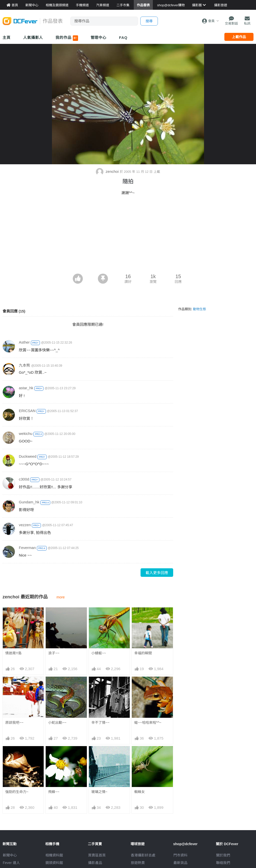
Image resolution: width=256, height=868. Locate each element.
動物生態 (200, 309)
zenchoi (108, 171)
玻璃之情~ (99, 755)
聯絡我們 (223, 863)
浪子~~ (54, 653)
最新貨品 (180, 863)
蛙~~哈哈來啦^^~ (148, 723)
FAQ (123, 37)
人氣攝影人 (33, 37)
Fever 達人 (11, 863)
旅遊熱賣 (138, 863)
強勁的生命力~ (17, 792)
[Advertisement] (128, 236)
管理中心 (99, 37)
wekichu (26, 433)
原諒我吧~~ (14, 723)
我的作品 (67, 38)
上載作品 (239, 37)
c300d (24, 479)
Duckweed (28, 456)
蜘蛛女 (140, 755)
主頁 (7, 37)
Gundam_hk (29, 502)
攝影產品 (95, 863)
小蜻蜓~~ (99, 653)
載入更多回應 (157, 573)
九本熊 (24, 365)
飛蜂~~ (54, 792)
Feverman (27, 548)
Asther (24, 342)
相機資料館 (54, 855)
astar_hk (26, 388)
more (61, 597)
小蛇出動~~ (57, 723)
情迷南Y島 (13, 653)
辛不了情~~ (100, 723)
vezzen (25, 525)
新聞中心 (10, 855)
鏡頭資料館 (54, 863)
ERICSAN (27, 411)
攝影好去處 (143, 855)
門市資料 (180, 855)
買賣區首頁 (97, 855)
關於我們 (223, 855)
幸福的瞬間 (143, 653)
